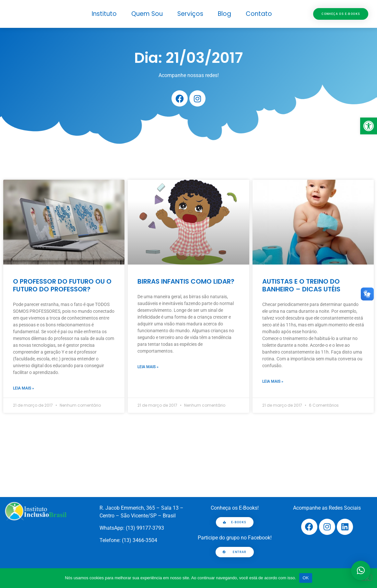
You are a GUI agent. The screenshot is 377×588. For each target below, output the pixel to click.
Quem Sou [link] (147, 14)
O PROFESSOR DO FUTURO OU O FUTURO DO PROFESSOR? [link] (62, 285)
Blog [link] (224, 14)
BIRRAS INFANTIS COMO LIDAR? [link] (186, 281)
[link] (369, 126)
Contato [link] (259, 14)
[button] (361, 571)
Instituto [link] (104, 14)
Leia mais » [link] (24, 388)
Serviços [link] (190, 14)
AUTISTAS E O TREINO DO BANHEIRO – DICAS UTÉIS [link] (301, 285)
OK (306, 578)
